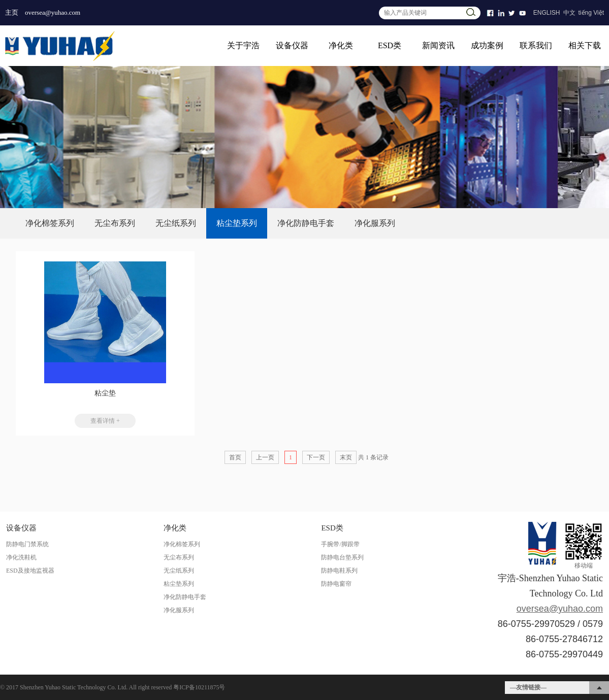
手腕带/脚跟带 (340, 544)
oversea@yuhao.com (53, 12)
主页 (12, 12)
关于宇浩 (243, 45)
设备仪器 (292, 45)
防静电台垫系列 (342, 557)
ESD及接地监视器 (30, 571)
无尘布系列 (115, 223)
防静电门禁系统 (27, 544)
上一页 (265, 457)
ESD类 (390, 45)
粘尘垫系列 (237, 223)
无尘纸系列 (176, 223)
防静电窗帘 (336, 584)
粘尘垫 (105, 393)
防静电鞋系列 (339, 571)
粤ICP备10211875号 (199, 687)
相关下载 (585, 45)
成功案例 (487, 45)
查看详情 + (105, 421)
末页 (346, 457)
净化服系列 (375, 223)
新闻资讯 (438, 45)
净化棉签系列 (50, 223)
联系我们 (536, 45)
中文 (569, 13)
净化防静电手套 (306, 223)
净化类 (341, 45)
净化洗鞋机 (21, 557)
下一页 (316, 457)
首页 (235, 457)
